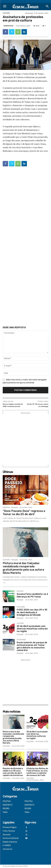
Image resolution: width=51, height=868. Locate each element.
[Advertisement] (26, 247)
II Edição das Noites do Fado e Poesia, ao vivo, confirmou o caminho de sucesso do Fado (37, 772)
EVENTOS (6, 507)
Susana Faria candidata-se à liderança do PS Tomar (32, 595)
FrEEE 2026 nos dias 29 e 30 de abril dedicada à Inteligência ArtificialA (32, 612)
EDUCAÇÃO (21, 607)
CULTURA (6, 13)
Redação (15, 507)
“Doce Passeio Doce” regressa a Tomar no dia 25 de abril (24, 513)
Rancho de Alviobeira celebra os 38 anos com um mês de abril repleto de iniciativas (13, 772)
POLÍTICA (20, 591)
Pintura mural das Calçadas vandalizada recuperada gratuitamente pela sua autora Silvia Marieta (23, 568)
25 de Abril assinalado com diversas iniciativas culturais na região (32, 629)
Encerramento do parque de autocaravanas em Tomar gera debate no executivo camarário (32, 646)
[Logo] (26, 7)
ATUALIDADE (21, 640)
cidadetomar (8, 26)
